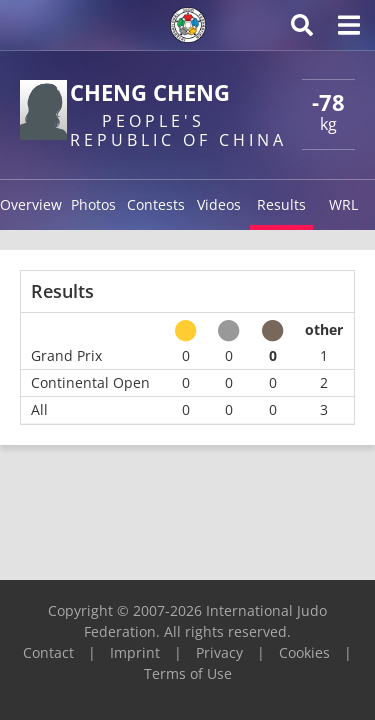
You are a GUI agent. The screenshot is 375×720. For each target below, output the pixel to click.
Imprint (135, 652)
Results (281, 204)
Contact (48, 652)
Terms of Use (188, 673)
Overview (31, 204)
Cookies (304, 652)
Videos (219, 204)
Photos (93, 204)
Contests (156, 204)
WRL (343, 204)
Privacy (219, 652)
